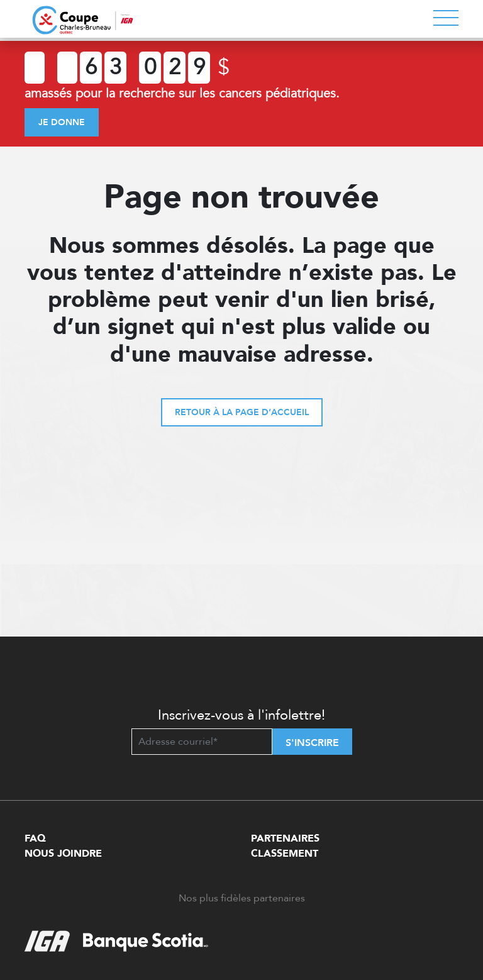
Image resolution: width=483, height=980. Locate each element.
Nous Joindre (63, 854)
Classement (285, 854)
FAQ (35, 838)
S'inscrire (312, 743)
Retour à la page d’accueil (242, 412)
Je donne (62, 122)
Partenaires (285, 838)
